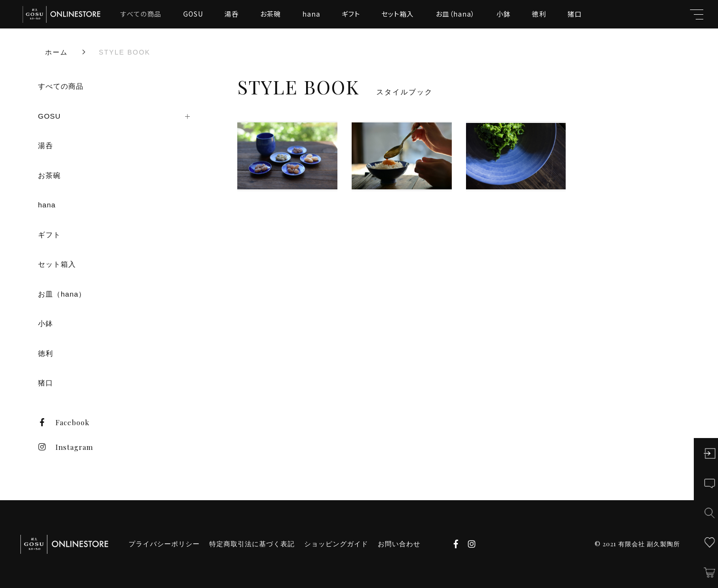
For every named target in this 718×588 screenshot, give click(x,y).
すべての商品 (141, 14)
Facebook (64, 422)
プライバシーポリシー (164, 544)
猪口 (575, 14)
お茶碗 (270, 14)
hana (311, 14)
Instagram (65, 447)
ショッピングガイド (336, 544)
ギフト (351, 14)
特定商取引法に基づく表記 (252, 544)
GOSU (193, 14)
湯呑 (232, 14)
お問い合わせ (399, 544)
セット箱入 (398, 14)
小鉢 (504, 14)
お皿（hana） (455, 14)
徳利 (539, 14)
